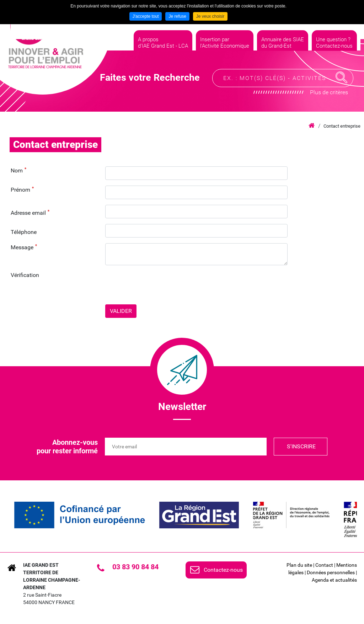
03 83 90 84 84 (135, 567)
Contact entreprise (342, 126)
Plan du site (299, 565)
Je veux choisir (210, 16)
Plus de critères (329, 94)
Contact (324, 565)
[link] (80, 515)
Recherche (342, 80)
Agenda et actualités (334, 580)
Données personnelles (331, 572)
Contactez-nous (223, 570)
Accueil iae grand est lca (312, 126)
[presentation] (159, 285)
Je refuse (177, 16)
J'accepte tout (146, 16)
